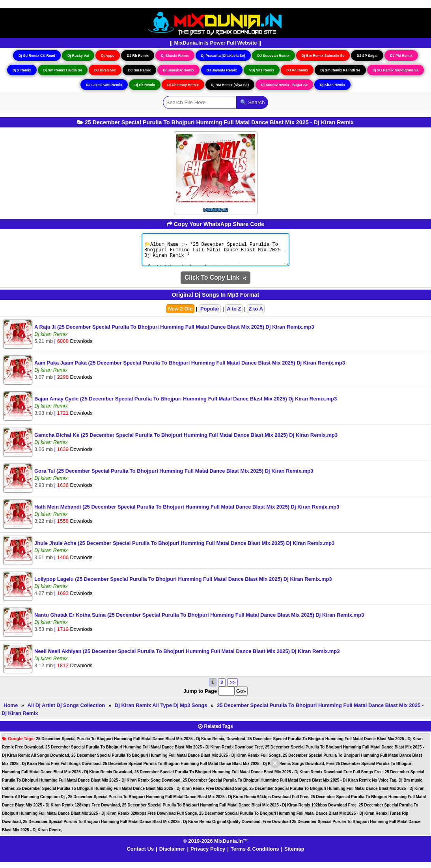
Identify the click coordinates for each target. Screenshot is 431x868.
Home (11, 711)
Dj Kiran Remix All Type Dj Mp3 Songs (161, 711)
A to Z (234, 315)
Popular (210, 315)
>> (232, 688)
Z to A (256, 315)
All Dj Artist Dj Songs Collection (66, 711)
